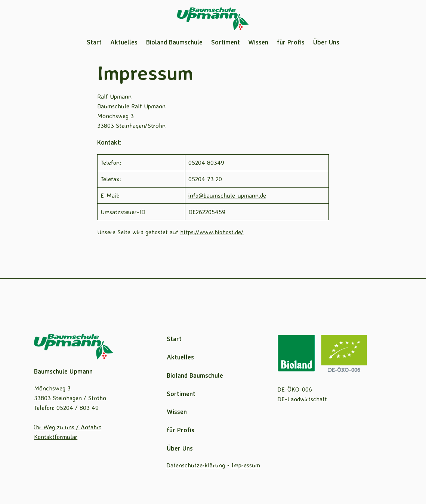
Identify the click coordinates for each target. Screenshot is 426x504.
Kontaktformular (56, 437)
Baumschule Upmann (63, 371)
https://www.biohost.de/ (212, 232)
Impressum (246, 465)
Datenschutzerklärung (196, 465)
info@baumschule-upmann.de (227, 195)
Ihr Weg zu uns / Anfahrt (68, 427)
